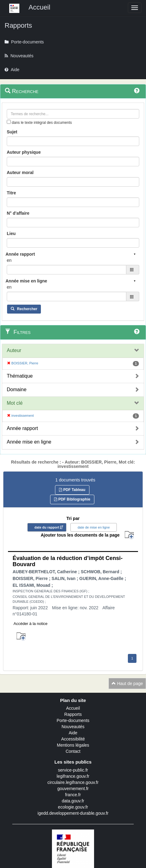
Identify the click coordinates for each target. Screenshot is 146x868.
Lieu (11, 233)
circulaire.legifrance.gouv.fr (73, 782)
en (9, 260)
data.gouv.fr (73, 801)
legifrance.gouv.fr (73, 776)
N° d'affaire (18, 213)
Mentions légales (73, 745)
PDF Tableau (72, 490)
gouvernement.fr (73, 789)
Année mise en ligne (29, 442)
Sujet (12, 132)
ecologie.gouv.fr (73, 807)
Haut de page (127, 683)
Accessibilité (73, 739)
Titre (11, 193)
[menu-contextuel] (9, 122)
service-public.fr (73, 770)
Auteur (14, 350)
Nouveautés (73, 727)
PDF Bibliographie (72, 499)
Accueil (73, 708)
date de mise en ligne (94, 527)
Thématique (20, 376)
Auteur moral (20, 172)
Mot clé (15, 403)
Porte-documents (73, 720)
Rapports (73, 714)
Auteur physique (24, 152)
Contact (73, 751)
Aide (73, 733)
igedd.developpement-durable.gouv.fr (73, 813)
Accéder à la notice (31, 624)
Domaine (17, 389)
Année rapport (22, 428)
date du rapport (47, 527)
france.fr (73, 795)
